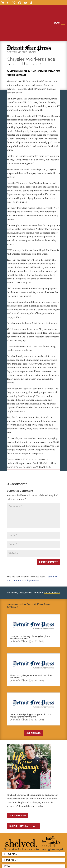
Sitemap (30, 864)
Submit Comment (48, 535)
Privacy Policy (42, 860)
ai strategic (49, 864)
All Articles (34, 706)
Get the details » (52, 565)
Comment (42, 44)
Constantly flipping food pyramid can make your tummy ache (30, 688)
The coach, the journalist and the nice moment (31, 649)
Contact (15, 864)
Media (23, 864)
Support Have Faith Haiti (23, 799)
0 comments (20, 48)
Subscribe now (18, 788)
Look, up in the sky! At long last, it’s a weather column (30, 610)
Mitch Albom (16, 44)
